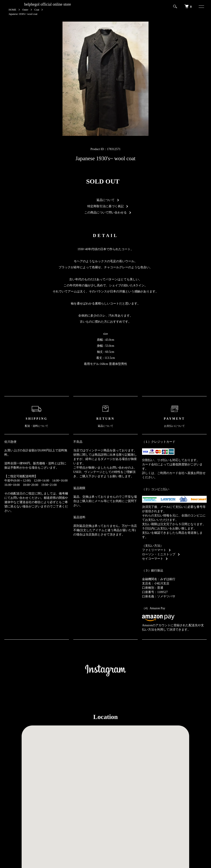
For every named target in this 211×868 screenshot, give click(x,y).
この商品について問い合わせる (105, 213)
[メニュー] (200, 6)
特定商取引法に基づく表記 (105, 206)
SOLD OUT (103, 181)
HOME (12, 10)
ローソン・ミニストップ (159, 554)
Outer (25, 10)
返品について (105, 200)
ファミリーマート (154, 550)
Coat (37, 10)
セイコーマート (153, 559)
